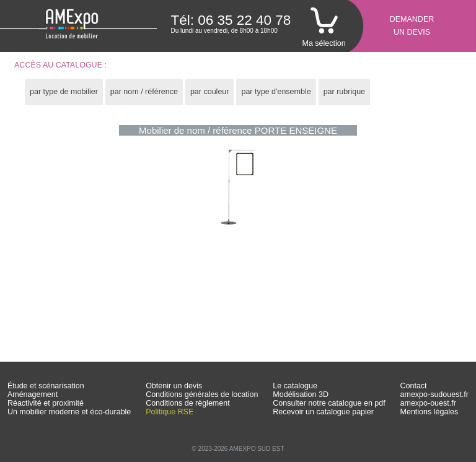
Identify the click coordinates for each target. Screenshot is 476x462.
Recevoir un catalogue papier (323, 412)
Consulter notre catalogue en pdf (329, 403)
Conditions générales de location (202, 394)
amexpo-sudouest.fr (434, 394)
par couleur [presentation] (210, 92)
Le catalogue (295, 386)
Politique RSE (170, 412)
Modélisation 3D (301, 394)
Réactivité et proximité (46, 403)
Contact (414, 386)
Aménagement (33, 394)
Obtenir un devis (174, 386)
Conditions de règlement (188, 403)
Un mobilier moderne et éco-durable (69, 412)
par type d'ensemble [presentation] (276, 92)
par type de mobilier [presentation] (64, 92)
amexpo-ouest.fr (428, 403)
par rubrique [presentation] (344, 92)
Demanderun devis (412, 26)
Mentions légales (430, 412)
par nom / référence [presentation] (144, 92)
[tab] (64, 92)
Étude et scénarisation (46, 386)
